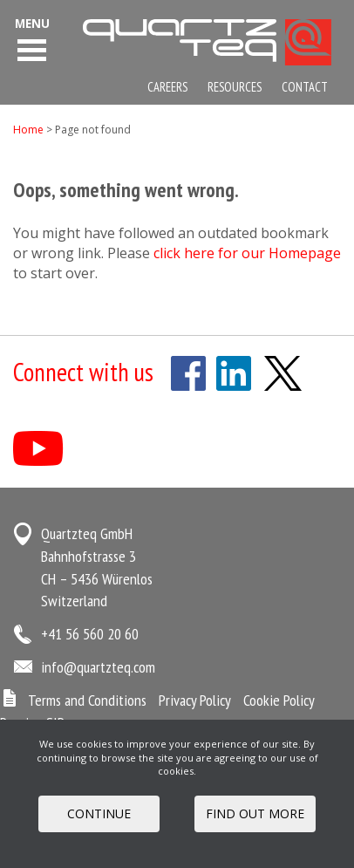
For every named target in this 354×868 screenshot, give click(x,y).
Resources (235, 87)
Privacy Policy (195, 700)
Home (28, 130)
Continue (99, 813)
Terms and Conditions (87, 700)
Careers (167, 87)
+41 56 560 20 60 (90, 634)
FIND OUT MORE (255, 813)
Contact (305, 87)
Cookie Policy (279, 700)
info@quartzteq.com (98, 667)
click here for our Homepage (247, 253)
